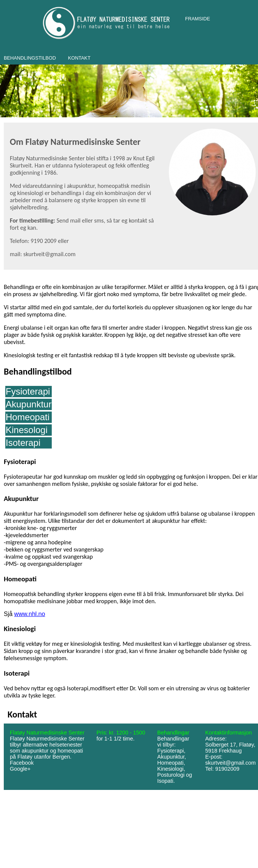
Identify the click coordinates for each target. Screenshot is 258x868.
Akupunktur (29, 404)
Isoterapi (23, 443)
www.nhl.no (30, 614)
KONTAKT (79, 58)
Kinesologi (27, 430)
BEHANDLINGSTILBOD (30, 58)
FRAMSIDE (198, 19)
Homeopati (28, 417)
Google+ (20, 769)
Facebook (22, 763)
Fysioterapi (28, 391)
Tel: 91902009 (222, 769)
